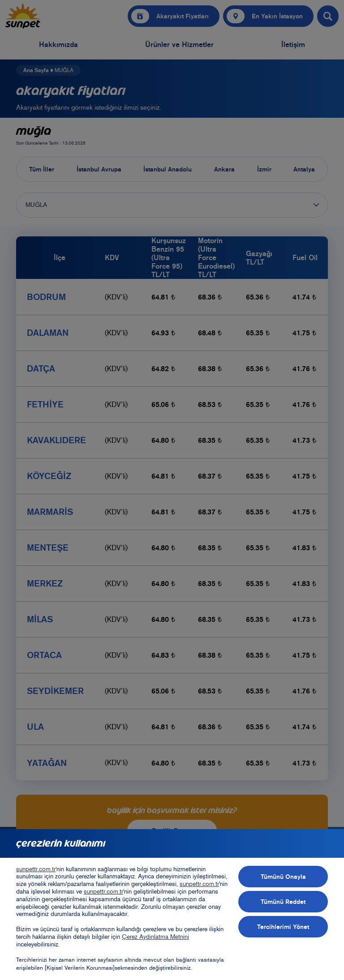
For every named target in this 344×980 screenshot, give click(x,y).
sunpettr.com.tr (36, 869)
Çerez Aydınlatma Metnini (155, 937)
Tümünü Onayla (283, 877)
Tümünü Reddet (283, 902)
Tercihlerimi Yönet (283, 927)
